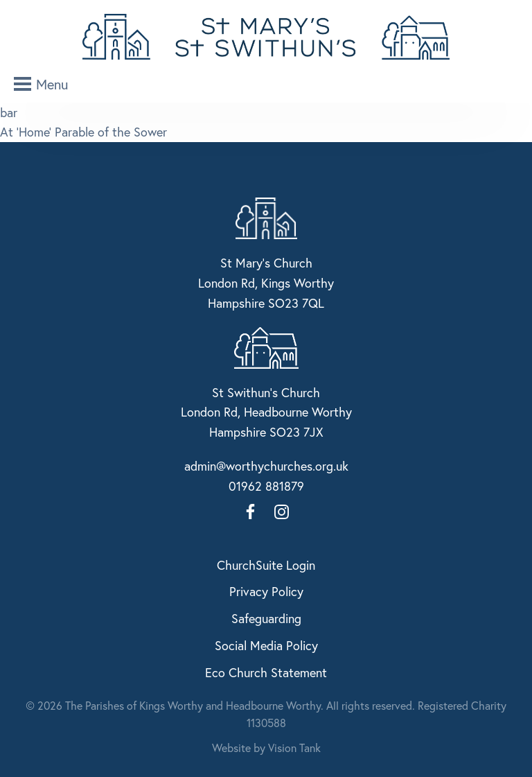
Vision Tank (294, 748)
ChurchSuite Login (266, 565)
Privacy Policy (266, 591)
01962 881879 (266, 486)
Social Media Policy (266, 645)
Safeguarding (266, 618)
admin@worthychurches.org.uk (266, 466)
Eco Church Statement (266, 672)
